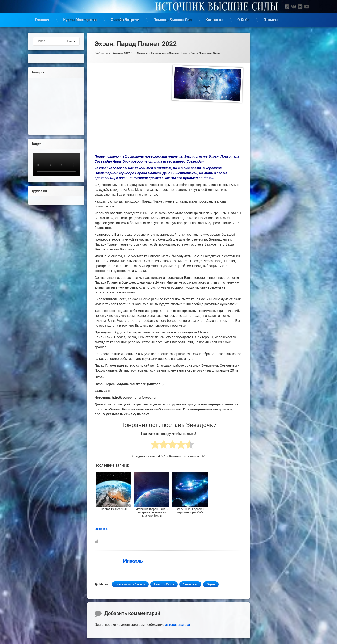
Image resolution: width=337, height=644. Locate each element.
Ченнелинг (205, 53)
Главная (42, 20)
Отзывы (271, 20)
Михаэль (142, 53)
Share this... (102, 529)
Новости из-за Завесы (165, 53)
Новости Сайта (189, 53)
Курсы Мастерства (80, 20)
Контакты (214, 20)
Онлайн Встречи (125, 20)
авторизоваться (177, 625)
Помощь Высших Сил (172, 20)
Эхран (217, 53)
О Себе (243, 20)
